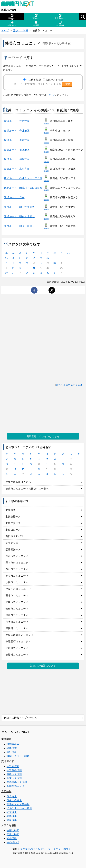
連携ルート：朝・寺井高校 (19, 207)
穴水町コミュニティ (17, 648)
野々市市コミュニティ (18, 563)
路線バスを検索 (54, 80)
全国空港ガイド (15, 786)
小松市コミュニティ (17, 582)
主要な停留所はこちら (18, 482)
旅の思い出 (13, 842)
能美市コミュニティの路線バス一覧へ (27, 489)
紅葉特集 (12, 812)
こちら (50, 95)
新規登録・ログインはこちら (43, 436)
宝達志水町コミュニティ (20, 635)
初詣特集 (12, 816)
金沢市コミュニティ (17, 556)
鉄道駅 (36, 24)
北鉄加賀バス (13, 523)
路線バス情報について (43, 666)
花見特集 (12, 796)
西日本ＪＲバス (14, 536)
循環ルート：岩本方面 (17, 140)
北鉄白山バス (13, 530)
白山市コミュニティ (17, 569)
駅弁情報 (12, 838)
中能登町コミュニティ (18, 641)
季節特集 (6, 791)
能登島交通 (12, 543)
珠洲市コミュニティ (17, 615)
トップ (5, 30)
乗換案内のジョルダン (33, 849)
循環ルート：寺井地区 (17, 131)
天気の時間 (13, 834)
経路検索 (12, 748)
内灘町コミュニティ (17, 622)
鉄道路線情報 (14, 770)
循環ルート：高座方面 (17, 169)
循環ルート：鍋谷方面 (17, 159)
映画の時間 (13, 830)
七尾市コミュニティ (17, 602)
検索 (67, 84)
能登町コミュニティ (17, 655)
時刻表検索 (13, 744)
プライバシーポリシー (61, 849)
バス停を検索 (34, 80)
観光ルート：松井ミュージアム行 (23, 178)
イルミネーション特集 (19, 808)
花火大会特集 (14, 800)
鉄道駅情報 (13, 766)
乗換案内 (6, 739)
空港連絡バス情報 (17, 782)
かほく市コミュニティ (18, 589)
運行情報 (12, 752)
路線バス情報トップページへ (20, 718)
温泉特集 (12, 820)
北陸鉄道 (11, 510)
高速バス (36, 16)
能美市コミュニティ (17, 576)
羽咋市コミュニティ (17, 595)
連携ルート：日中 (14, 197)
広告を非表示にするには (69, 385)
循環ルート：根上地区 (17, 150)
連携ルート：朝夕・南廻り (19, 226)
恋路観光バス (13, 549)
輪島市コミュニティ (17, 609)
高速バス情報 (14, 778)
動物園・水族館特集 (18, 804)
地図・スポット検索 (18, 756)
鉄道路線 (60, 24)
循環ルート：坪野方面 (17, 121)
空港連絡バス (60, 16)
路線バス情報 (9, 10)
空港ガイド (12, 24)
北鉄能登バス (13, 517)
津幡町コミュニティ (17, 628)
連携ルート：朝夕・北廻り (19, 216)
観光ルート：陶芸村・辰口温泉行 (23, 188)
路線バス (12, 16)
